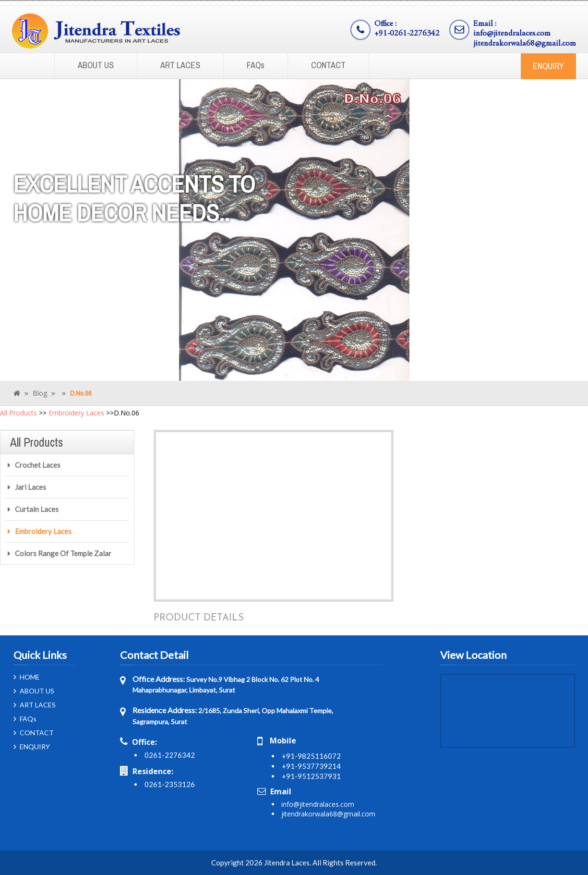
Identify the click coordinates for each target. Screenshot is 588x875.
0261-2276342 (170, 755)
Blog (40, 393)
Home (28, 66)
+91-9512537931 (311, 776)
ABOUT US (97, 65)
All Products (18, 413)
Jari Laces (30, 487)
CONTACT (330, 65)
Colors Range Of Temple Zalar (63, 553)
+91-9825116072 (311, 756)
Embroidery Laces (76, 413)
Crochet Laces (38, 465)
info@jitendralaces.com (511, 34)
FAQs (257, 65)
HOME (30, 677)
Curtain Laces (37, 509)
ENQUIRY (547, 66)
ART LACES (182, 65)
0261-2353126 (170, 784)
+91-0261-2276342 (406, 34)
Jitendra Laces (287, 863)
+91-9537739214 (311, 766)
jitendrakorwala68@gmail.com (524, 44)
